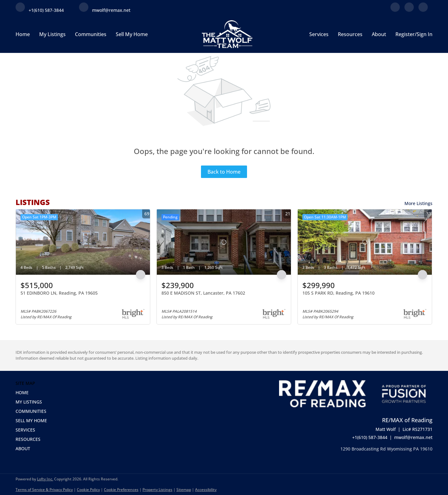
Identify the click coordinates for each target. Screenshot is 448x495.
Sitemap (184, 490)
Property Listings (157, 490)
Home (23, 34)
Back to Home (224, 172)
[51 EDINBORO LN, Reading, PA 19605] (83, 242)
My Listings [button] (52, 34)
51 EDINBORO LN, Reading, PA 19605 (59, 293)
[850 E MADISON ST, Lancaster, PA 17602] (224, 242)
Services (319, 34)
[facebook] (395, 10)
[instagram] (423, 10)
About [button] (379, 34)
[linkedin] (409, 10)
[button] (33, 393)
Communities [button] (91, 34)
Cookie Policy (88, 490)
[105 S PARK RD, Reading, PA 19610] (365, 242)
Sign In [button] (425, 34)
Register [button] (405, 34)
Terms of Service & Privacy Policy (44, 490)
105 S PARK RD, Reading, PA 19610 (338, 293)
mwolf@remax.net (413, 437)
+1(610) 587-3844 (370, 437)
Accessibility (206, 490)
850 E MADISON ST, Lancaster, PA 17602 (203, 293)
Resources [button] (350, 34)
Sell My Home (132, 34)
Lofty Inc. (45, 479)
